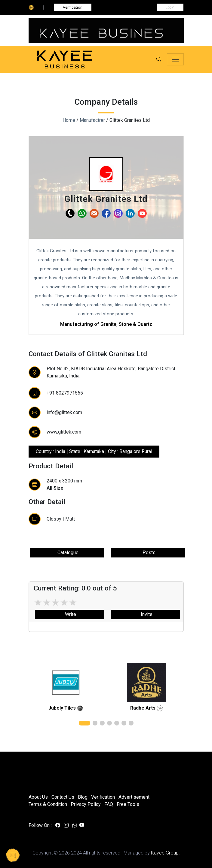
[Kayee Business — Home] (74, 60)
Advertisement (134, 797)
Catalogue (67, 553)
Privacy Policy (86, 804)
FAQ (109, 804)
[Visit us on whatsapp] (75, 825)
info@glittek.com (64, 412)
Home (69, 120)
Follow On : (40, 825)
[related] (66, 683)
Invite (145, 614)
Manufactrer (92, 120)
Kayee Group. (165, 853)
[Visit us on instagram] (66, 825)
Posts (148, 553)
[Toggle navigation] (175, 59)
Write (69, 614)
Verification (73, 7)
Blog (83, 797)
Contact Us (63, 797)
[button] (159, 59)
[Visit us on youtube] (82, 825)
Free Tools (128, 804)
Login (170, 7)
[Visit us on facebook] (58, 825)
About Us (38, 797)
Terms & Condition (48, 804)
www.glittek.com (64, 432)
